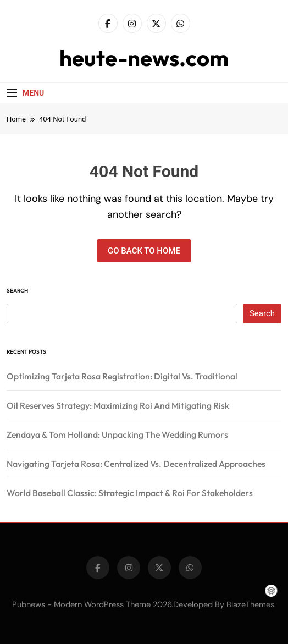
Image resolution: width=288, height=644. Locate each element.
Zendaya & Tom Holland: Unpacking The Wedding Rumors (117, 434)
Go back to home (144, 251)
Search (17, 291)
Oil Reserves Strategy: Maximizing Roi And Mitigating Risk (118, 405)
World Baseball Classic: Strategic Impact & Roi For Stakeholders (130, 493)
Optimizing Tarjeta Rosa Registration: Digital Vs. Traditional (122, 376)
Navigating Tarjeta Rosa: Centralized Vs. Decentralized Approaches (136, 464)
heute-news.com (144, 58)
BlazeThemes (250, 604)
